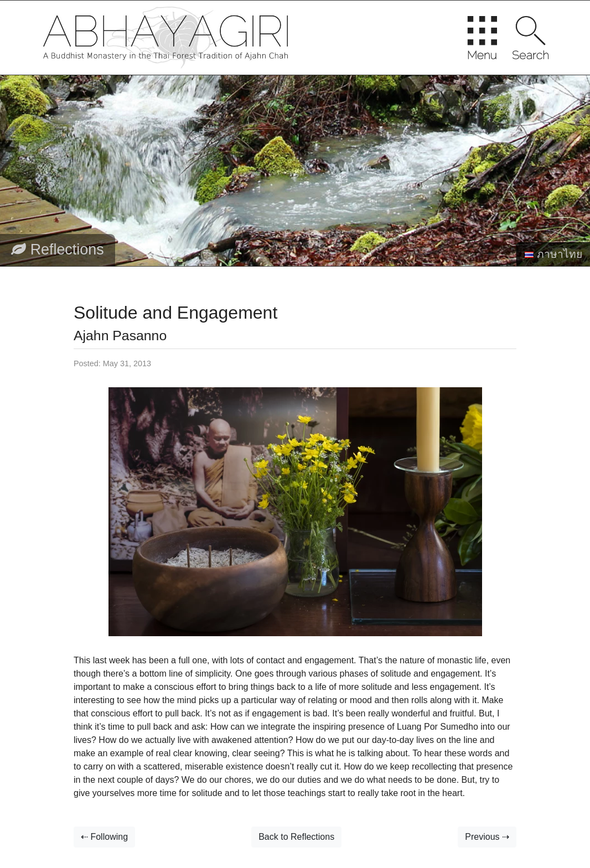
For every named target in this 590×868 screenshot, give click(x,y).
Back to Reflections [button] (296, 837)
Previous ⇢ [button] (487, 837)
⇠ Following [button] (104, 837)
